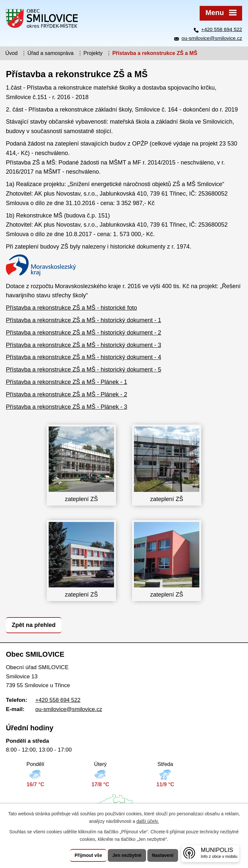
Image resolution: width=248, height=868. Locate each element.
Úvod (11, 53)
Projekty (93, 53)
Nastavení (163, 855)
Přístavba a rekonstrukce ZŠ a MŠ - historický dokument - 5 (83, 370)
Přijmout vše (88, 855)
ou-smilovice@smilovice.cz (212, 38)
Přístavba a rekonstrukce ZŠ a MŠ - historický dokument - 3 (83, 345)
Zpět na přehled (34, 625)
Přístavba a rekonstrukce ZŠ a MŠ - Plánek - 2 (66, 394)
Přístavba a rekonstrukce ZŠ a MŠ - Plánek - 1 (66, 382)
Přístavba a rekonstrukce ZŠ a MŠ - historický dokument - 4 (83, 357)
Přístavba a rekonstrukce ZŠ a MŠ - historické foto (71, 308)
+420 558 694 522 (222, 29)
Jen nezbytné (127, 855)
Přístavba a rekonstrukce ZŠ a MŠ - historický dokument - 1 (83, 320)
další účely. (148, 821)
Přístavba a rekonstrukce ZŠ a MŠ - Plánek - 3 (66, 407)
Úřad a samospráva (50, 53)
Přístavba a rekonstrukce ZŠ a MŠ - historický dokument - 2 (83, 333)
